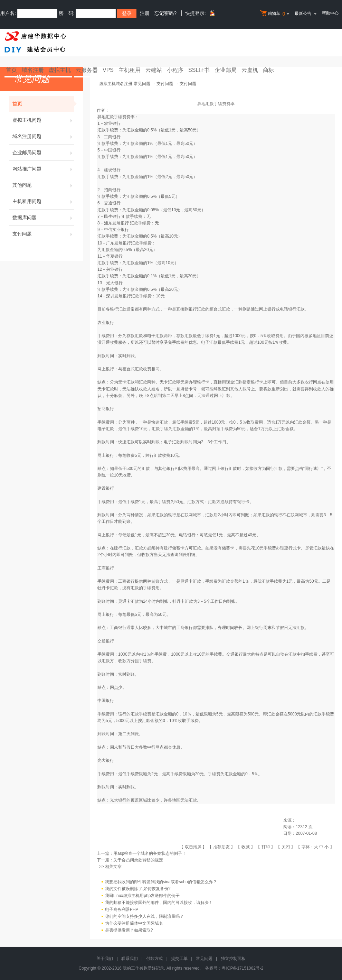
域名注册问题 (43, 136)
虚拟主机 (60, 70)
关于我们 (105, 959)
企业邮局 (226, 70)
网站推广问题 (43, 169)
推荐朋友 (221, 847)
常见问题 (204, 959)
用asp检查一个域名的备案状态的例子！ (150, 853)
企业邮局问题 (43, 152)
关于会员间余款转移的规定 (138, 860)
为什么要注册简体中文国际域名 (134, 923)
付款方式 (154, 959)
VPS (108, 70)
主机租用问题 (43, 201)
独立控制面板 (233, 959)
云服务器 (87, 70)
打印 (266, 847)
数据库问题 (43, 218)
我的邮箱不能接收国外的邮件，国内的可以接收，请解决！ (159, 903)
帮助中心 (330, 13)
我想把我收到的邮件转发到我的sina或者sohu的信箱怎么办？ (161, 882)
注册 (145, 13)
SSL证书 (199, 70)
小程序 (175, 70)
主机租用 (130, 70)
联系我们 (130, 959)
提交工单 (179, 959)
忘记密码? (165, 13)
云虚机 (250, 70)
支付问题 (43, 234)
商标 (268, 70)
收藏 (246, 847)
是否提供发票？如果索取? (129, 930)
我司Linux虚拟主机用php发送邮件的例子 (142, 896)
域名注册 (33, 70)
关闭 (286, 847)
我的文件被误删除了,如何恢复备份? (138, 889)
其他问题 (43, 185)
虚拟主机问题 (43, 120)
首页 (11, 70)
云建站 (154, 70)
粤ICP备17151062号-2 (243, 968)
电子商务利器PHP (122, 909)
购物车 (276, 14)
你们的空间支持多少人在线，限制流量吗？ (144, 916)
